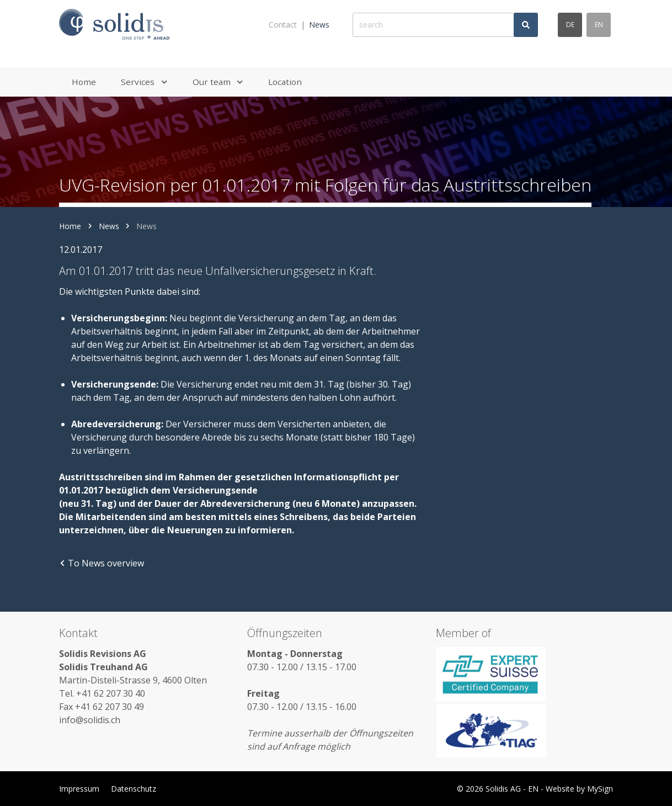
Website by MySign (579, 789)
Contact (283, 25)
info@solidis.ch (90, 720)
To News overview (102, 563)
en (599, 25)
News (319, 25)
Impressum (79, 789)
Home (70, 226)
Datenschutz (134, 789)
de (570, 25)
